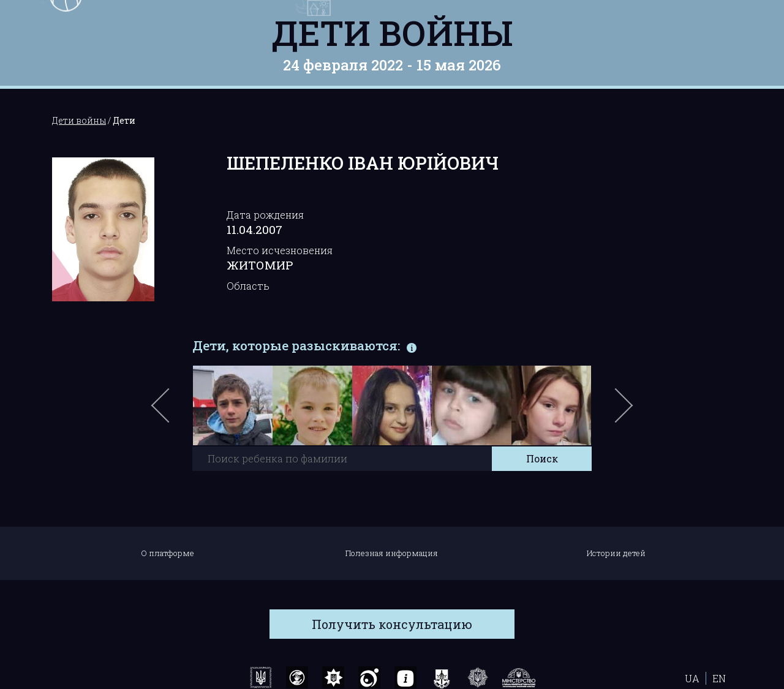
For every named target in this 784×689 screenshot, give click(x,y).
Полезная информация (392, 553)
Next (622, 412)
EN (719, 678)
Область (248, 286)
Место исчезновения (280, 250)
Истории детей (616, 553)
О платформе (168, 553)
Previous (175, 412)
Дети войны (392, 32)
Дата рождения (265, 215)
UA (692, 678)
